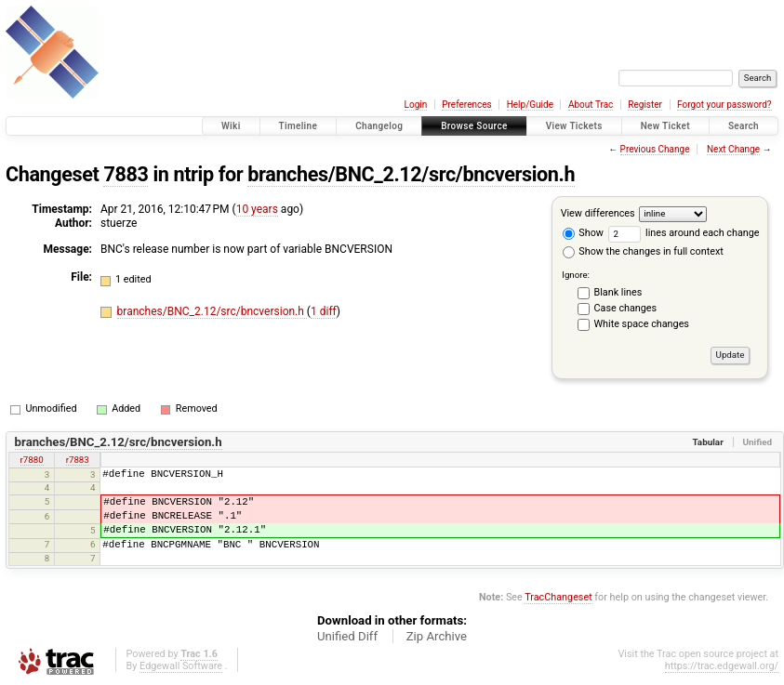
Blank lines (618, 292)
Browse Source (474, 126)
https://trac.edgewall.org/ (722, 666)
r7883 (78, 460)
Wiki (231, 126)
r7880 (32, 460)
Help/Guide (530, 105)
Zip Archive (437, 636)
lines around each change (684, 233)
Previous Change (655, 149)
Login (416, 105)
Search (744, 126)
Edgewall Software (181, 666)
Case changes (626, 308)
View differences (598, 213)
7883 (126, 174)
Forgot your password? (724, 105)
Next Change (733, 149)
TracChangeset (558, 597)
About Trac (591, 105)
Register (645, 105)
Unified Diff (347, 636)
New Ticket (665, 126)
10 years (257, 209)
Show (583, 233)
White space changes (642, 324)
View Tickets (574, 126)
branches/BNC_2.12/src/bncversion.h (411, 174)
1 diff (324, 311)
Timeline (299, 126)
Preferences (466, 105)
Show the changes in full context (643, 251)
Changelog (379, 126)
